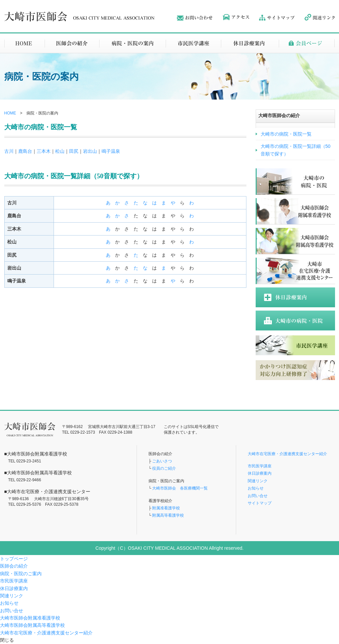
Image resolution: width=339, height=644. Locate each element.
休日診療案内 (260, 473)
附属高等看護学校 (168, 515)
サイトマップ (260, 503)
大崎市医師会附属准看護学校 (30, 618)
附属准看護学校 (166, 508)
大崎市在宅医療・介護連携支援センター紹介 (287, 454)
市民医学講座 (260, 466)
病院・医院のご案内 (21, 574)
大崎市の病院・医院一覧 (286, 134)
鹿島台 (25, 151)
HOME (10, 113)
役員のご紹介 (164, 468)
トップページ (14, 559)
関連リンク (258, 481)
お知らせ (256, 488)
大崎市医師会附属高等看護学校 (32, 625)
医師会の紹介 (14, 566)
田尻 (74, 151)
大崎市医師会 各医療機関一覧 (179, 488)
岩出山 (90, 151)
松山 (60, 151)
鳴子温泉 (111, 151)
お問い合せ (258, 496)
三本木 (44, 151)
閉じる (7, 640)
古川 (9, 151)
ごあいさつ (162, 461)
